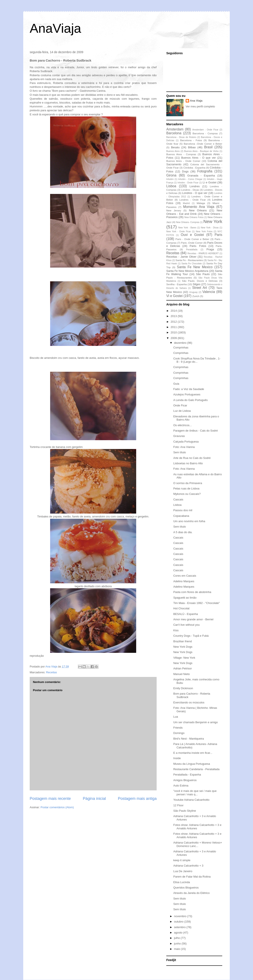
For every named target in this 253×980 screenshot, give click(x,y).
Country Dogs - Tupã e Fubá (191, 636)
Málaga (201, 203)
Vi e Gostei (174, 296)
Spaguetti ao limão (185, 598)
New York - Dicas (210, 228)
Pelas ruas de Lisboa (186, 488)
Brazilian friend (182, 641)
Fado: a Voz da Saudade (189, 389)
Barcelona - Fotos (191, 140)
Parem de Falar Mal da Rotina (192, 877)
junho (178, 944)
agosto (179, 933)
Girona (171, 175)
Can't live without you (186, 625)
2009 (174, 338)
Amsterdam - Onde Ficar (205, 130)
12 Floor (178, 805)
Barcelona (174, 133)
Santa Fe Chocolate (191, 264)
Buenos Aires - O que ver (198, 158)
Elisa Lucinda (181, 882)
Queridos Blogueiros (186, 888)
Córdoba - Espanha (194, 168)
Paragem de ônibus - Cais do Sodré (195, 431)
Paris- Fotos (198, 246)
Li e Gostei (210, 182)
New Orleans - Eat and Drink (194, 212)
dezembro (181, 343)
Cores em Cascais (185, 576)
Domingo (179, 733)
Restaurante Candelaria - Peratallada (196, 769)
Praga (210, 249)
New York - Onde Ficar (179, 231)
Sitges (197, 284)
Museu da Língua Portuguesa (192, 764)
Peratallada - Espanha (187, 775)
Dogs (185, 171)
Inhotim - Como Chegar (190, 179)
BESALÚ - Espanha (185, 614)
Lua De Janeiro (183, 871)
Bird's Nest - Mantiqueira (188, 739)
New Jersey (174, 210)
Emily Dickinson (183, 688)
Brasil (208, 147)
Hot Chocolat (181, 608)
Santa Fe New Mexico (195, 267)
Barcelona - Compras (205, 133)
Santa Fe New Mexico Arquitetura (187, 271)
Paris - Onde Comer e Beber (192, 239)
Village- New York (184, 658)
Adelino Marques (184, 581)
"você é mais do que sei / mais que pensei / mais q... (195, 793)
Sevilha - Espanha (177, 284)
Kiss (176, 630)
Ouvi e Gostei (192, 235)
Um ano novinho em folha (189, 521)
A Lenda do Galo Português (190, 400)
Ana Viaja (196, 101)
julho (177, 938)
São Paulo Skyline (185, 811)
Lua (176, 717)
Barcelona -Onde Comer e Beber (203, 144)
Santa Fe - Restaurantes (189, 260)
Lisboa (171, 186)
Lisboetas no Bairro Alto (188, 463)
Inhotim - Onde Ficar (188, 183)
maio (177, 949)
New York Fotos (204, 231)
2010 (174, 332)
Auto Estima (181, 786)
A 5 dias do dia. (183, 532)
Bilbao (192, 147)
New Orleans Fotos (194, 217)
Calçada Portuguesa (186, 442)
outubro (179, 922)
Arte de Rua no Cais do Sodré (192, 458)
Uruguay (193, 292)
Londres (195, 186)
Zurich (196, 296)
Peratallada (192, 250)
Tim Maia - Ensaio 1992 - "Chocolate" (196, 603)
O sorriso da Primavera (188, 483)
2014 (174, 311)
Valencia (209, 292)
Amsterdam (175, 129)
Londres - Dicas (190, 190)
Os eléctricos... (182, 425)
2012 (174, 322)
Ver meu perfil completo (200, 106)
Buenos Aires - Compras (181, 154)
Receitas (52, 672)
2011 (174, 327)
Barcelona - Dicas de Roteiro (181, 137)
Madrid (186, 203)
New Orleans (198, 210)
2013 (174, 316)
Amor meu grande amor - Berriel (193, 619)
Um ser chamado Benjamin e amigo (195, 722)
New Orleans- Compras (188, 222)
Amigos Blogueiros (185, 780)
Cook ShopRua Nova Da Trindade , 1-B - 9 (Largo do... (197, 360)
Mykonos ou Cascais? (187, 494)
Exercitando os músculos (189, 702)
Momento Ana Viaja (199, 207)
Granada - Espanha (201, 176)
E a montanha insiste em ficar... (193, 753)
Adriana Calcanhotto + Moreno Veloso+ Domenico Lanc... (198, 844)
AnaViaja (55, 28)
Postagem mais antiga (137, 799)
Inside (177, 758)
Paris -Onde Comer (192, 243)
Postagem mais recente (50, 799)
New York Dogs (183, 647)
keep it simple (182, 860)
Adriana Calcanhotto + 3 (188, 866)
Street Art (200, 288)
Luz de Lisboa (182, 411)
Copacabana (181, 516)
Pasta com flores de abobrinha (192, 592)
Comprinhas (181, 348)
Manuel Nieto (181, 674)
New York (213, 221)
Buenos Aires (173, 151)
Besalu (175, 147)
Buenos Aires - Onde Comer (183, 161)
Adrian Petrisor (182, 668)
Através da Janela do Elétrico (191, 893)
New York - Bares (187, 228)
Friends (178, 728)
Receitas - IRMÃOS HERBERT (203, 253)
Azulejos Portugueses (187, 394)
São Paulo (203, 274)
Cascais (178, 499)
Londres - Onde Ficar (193, 200)
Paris (218, 235)
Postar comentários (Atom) (57, 807)
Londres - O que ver (195, 193)
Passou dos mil (183, 510)
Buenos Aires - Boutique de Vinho (201, 151)
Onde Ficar (180, 405)
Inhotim (170, 179)
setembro (180, 927)
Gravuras (179, 436)
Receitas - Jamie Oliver (181, 257)
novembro (181, 916)
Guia (176, 384)
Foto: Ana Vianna (184, 447)
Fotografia (205, 171)
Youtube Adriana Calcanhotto (191, 800)
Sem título (180, 452)
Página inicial (94, 799)
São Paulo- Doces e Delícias (200, 281)
